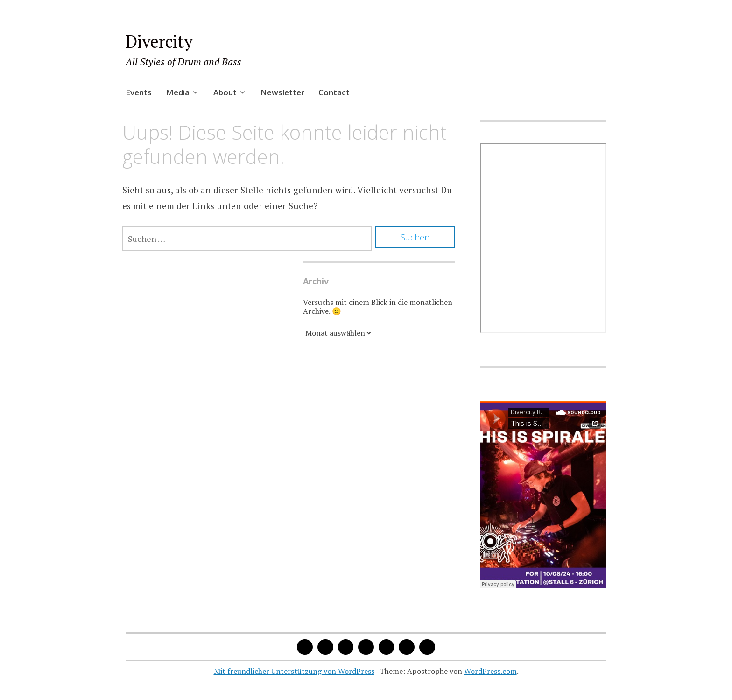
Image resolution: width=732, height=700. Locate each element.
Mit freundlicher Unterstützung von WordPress (294, 671)
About (225, 92)
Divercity (159, 41)
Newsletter (282, 92)
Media (178, 92)
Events (139, 92)
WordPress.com (490, 671)
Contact (334, 92)
